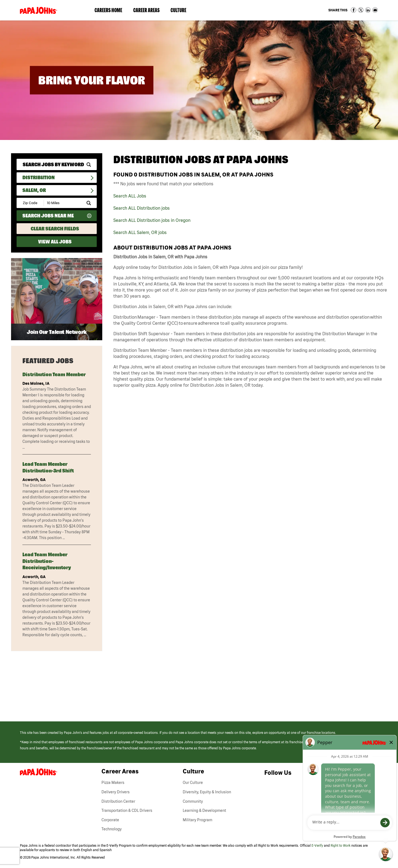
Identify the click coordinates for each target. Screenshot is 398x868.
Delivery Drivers (116, 792)
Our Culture (193, 783)
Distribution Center (118, 801)
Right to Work (341, 845)
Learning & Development (204, 810)
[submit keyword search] (89, 165)
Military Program (197, 820)
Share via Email (375, 10)
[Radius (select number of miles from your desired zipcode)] (63, 203)
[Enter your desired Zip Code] (31, 203)
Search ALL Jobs (130, 196)
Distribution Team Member (54, 374)
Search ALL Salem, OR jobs (140, 232)
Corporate (110, 820)
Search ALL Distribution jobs (142, 208)
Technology (112, 829)
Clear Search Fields (55, 229)
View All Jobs (55, 242)
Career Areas (149, 11)
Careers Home (108, 10)
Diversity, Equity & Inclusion (207, 792)
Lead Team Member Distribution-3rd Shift (48, 467)
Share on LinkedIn (368, 10)
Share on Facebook (354, 10)
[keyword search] (57, 164)
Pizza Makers (113, 783)
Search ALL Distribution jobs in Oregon (152, 220)
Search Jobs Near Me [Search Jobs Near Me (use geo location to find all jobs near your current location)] (48, 216)
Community (193, 801)
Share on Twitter (361, 10)
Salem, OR (34, 190)
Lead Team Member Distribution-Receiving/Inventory (47, 561)
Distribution (39, 177)
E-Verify (317, 845)
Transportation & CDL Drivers (127, 810)
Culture (181, 11)
